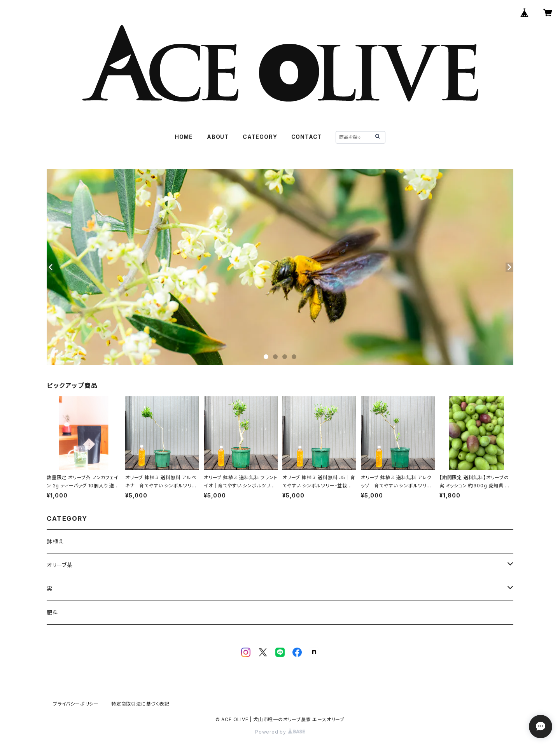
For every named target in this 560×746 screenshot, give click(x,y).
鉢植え (55, 541)
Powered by (280, 732)
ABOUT (218, 137)
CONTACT (307, 137)
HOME (184, 137)
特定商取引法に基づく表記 (140, 704)
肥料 (52, 612)
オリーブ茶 (60, 565)
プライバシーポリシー (76, 704)
